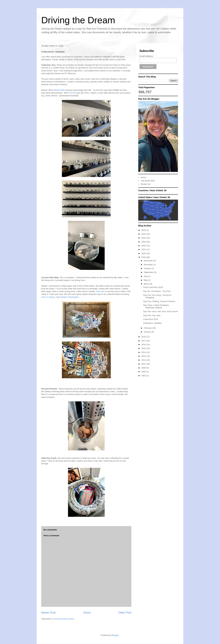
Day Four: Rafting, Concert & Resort (159, 301)
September (149, 272)
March (147, 284)
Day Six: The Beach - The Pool (157, 291)
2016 (144, 345)
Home (87, 613)
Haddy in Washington (70, 297)
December (149, 261)
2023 (144, 242)
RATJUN (73, 93)
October (148, 268)
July (146, 276)
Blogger (115, 635)
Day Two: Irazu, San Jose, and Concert (160, 311)
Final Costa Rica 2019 (153, 287)
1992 (144, 376)
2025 (144, 234)
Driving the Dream (78, 20)
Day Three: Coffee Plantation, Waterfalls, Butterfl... (156, 306)
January (148, 332)
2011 (144, 364)
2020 (144, 253)
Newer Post (48, 613)
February (148, 328)
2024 (144, 238)
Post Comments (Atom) (64, 619)
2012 (144, 360)
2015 (144, 348)
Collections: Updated (152, 323)
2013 (144, 356)
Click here (100, 291)
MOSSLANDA (60, 90)
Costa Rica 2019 (150, 319)
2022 (144, 246)
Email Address (146, 56)
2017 (144, 341)
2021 (144, 249)
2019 (144, 257)
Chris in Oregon (48, 297)
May (146, 280)
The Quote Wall (148, 181)
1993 (144, 372)
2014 (144, 352)
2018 (144, 337)
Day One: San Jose (152, 315)
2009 (144, 368)
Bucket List (146, 184)
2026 (144, 230)
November (149, 265)
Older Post (125, 613)
